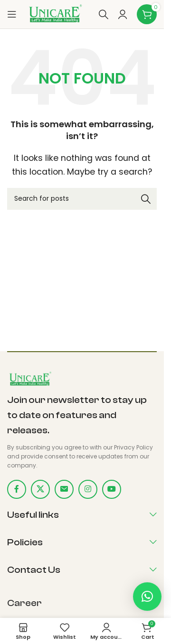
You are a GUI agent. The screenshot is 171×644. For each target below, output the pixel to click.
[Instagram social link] (88, 489)
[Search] (104, 14)
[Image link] (30, 379)
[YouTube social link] (112, 489)
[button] (147, 597)
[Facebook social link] (17, 489)
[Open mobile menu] (12, 14)
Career (24, 603)
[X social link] (40, 489)
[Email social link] (64, 489)
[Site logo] (55, 14)
